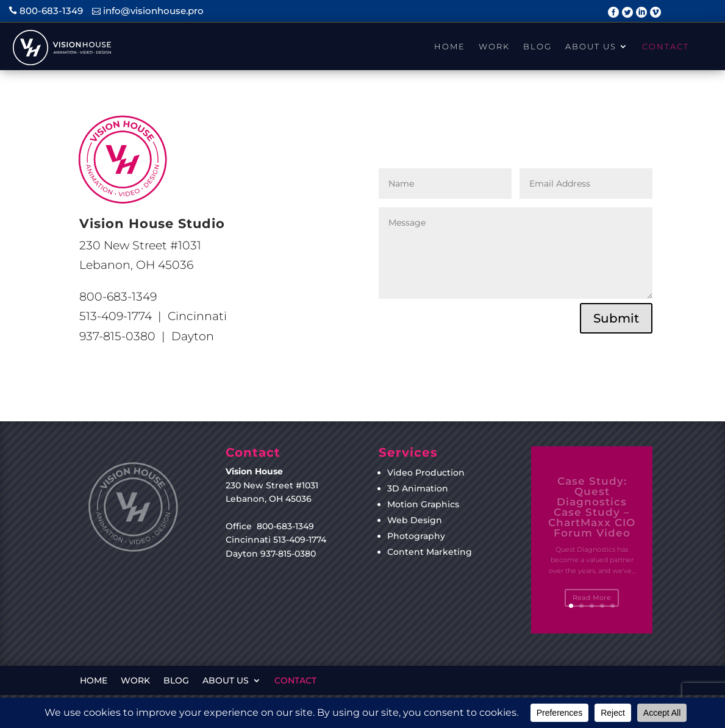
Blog (537, 46)
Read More (592, 602)
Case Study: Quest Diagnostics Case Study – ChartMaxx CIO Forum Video (592, 512)
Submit (616, 318)
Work (494, 46)
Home (450, 46)
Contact (666, 46)
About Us (591, 46)
